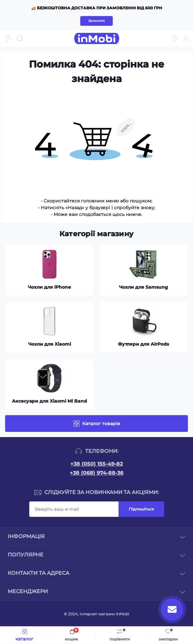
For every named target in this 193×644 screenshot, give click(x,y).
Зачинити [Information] (96, 21)
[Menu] (8, 39)
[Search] (20, 39)
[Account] (186, 39)
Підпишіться (141, 509)
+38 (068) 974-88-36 (96, 473)
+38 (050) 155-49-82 (96, 464)
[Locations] (174, 39)
